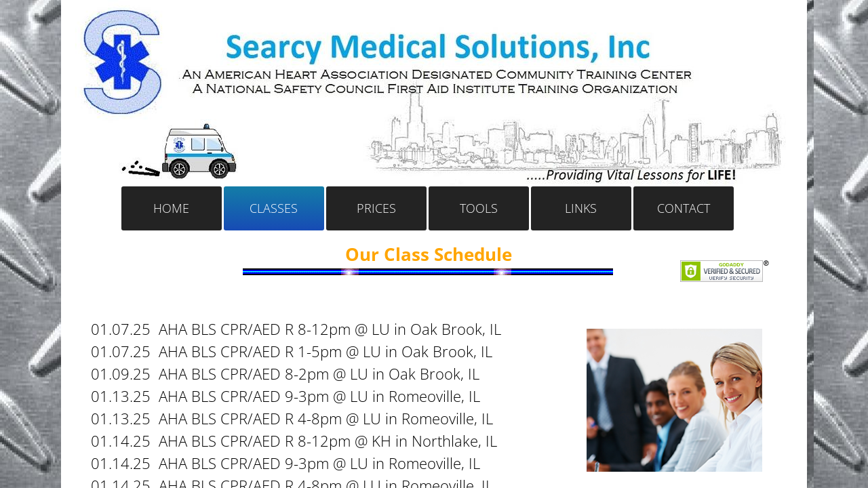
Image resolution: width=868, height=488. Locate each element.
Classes (274, 208)
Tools (479, 208)
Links (581, 208)
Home (171, 208)
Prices (376, 208)
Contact (684, 208)
